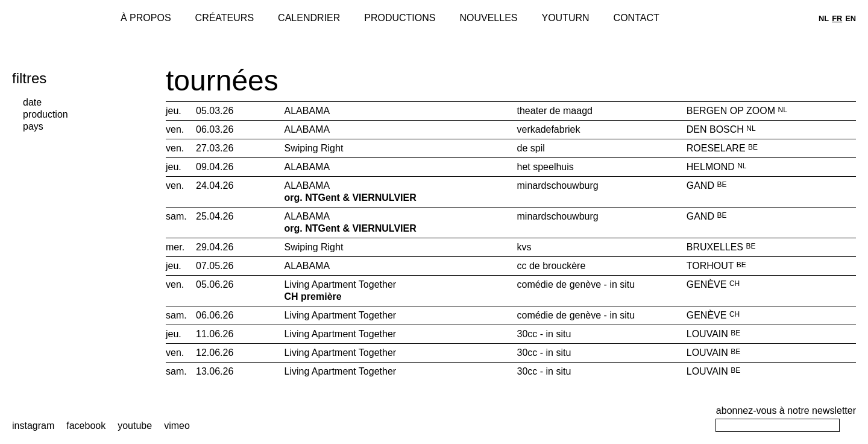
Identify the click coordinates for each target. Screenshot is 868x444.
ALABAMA (308, 111)
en (851, 18)
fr (837, 18)
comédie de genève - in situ (576, 284)
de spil (531, 148)
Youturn (566, 18)
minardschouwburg (558, 186)
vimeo (177, 426)
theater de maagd (555, 111)
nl (824, 18)
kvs (524, 247)
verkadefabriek (549, 129)
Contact (637, 18)
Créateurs (225, 18)
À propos (146, 18)
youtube (135, 426)
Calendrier (309, 18)
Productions (400, 18)
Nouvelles (488, 18)
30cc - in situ (544, 334)
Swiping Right (315, 148)
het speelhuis (546, 167)
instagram (33, 426)
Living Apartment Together (395, 291)
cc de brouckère (552, 266)
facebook (86, 426)
